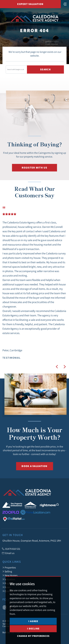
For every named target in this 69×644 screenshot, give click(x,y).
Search (45, 69)
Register (8, 583)
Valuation (9, 579)
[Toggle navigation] (65, 4)
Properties (9, 567)
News (6, 587)
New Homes (10, 575)
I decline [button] (33, 640)
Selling (7, 571)
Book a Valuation (34, 466)
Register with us (34, 168)
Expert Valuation (30, 4)
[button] (57, 367)
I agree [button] (33, 632)
